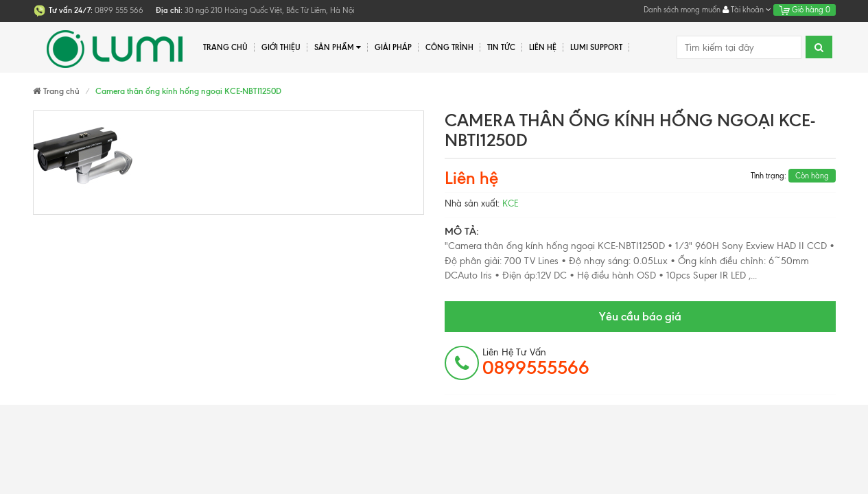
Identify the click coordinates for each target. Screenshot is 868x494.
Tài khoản (747, 10)
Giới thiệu (281, 47)
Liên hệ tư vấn (536, 362)
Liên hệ (543, 47)
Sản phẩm (338, 48)
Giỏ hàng (805, 10)
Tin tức (501, 47)
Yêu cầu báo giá (640, 316)
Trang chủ (225, 47)
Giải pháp (393, 47)
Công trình (449, 47)
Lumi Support (596, 47)
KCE (511, 203)
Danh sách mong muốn (682, 10)
